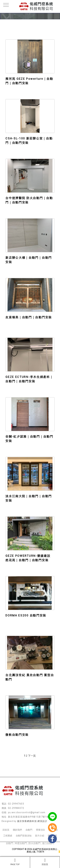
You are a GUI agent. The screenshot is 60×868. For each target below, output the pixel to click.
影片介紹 (40, 836)
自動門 (29, 830)
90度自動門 (21, 843)
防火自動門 (34, 843)
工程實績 (8, 836)
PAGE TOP (15, 862)
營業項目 (40, 830)
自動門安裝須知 (24, 836)
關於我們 (17, 830)
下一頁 (32, 756)
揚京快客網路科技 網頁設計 (32, 821)
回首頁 (45, 862)
